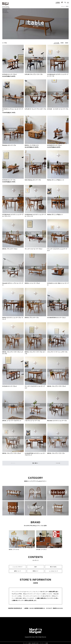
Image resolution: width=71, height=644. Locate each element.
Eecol (33, 643)
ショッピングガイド (17, 567)
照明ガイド (35, 571)
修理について (17, 571)
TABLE (67, 6)
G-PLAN (36, 643)
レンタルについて (54, 571)
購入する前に (54, 567)
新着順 (62, 43)
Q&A (35, 567)
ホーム (63, 6)
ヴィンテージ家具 (27, 643)
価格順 (67, 43)
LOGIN (58, 2)
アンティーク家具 (44, 643)
